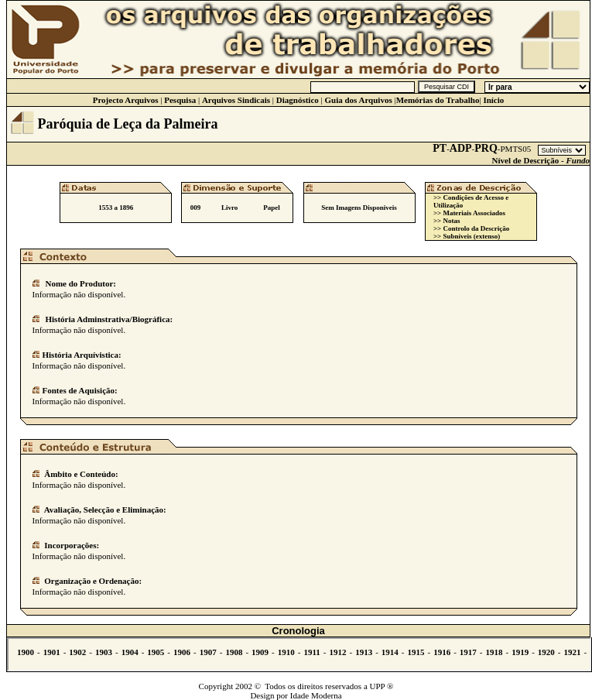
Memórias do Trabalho (438, 100)
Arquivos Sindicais (236, 100)
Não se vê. (299, 654)
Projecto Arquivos (126, 100)
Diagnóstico (298, 100)
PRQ (486, 148)
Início (493, 100)
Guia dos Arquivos (358, 100)
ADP (461, 148)
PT (440, 148)
